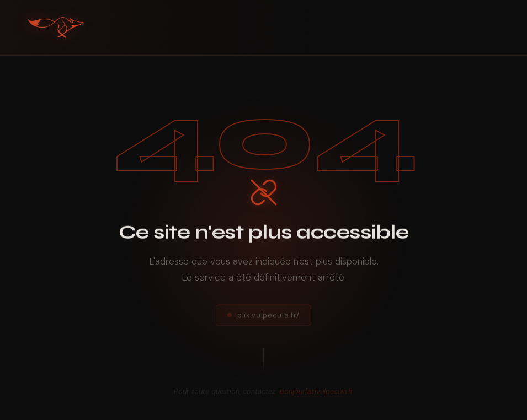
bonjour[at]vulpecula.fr (316, 394)
